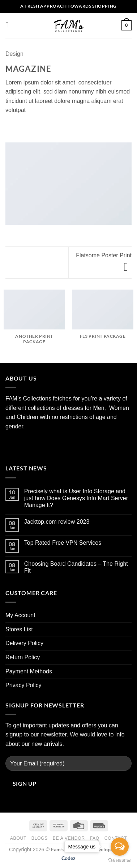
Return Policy (23, 657)
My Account (20, 615)
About (18, 838)
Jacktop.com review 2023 (57, 522)
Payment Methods (29, 671)
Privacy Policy (23, 685)
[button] (10, 25)
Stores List (19, 629)
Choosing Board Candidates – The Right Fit (76, 567)
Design (14, 54)
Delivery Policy (24, 643)
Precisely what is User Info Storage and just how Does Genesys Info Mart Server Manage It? (76, 498)
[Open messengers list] (120, 847)
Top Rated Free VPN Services (63, 543)
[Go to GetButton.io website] (120, 861)
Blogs (40, 838)
